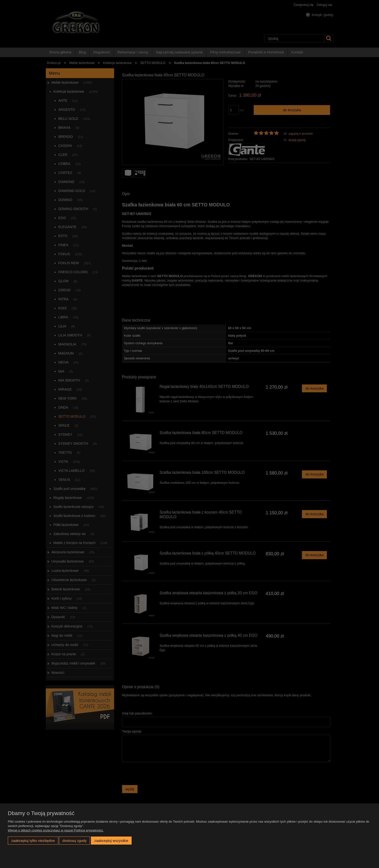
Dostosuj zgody (75, 841)
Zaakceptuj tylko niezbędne (33, 841)
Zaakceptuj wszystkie (111, 841)
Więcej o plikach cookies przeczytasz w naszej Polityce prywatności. (56, 830)
